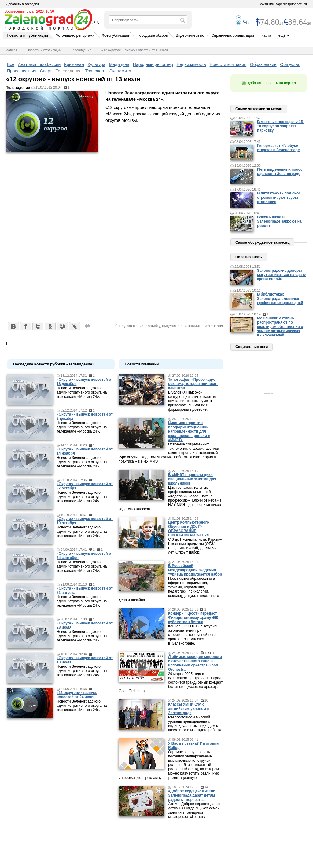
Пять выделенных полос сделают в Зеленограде (280, 172)
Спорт (46, 71)
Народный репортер (153, 64)
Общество (290, 64)
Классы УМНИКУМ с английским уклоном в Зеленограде (189, 709)
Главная (11, 50)
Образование (263, 64)
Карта (266, 35)
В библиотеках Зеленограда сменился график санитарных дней (280, 299)
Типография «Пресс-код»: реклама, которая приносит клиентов (193, 384)
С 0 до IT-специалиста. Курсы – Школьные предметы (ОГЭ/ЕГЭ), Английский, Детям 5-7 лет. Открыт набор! (195, 546)
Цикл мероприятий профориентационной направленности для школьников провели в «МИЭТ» (189, 431)
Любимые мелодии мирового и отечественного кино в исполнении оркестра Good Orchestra (195, 663)
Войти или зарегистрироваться (283, 4)
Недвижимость (191, 64)
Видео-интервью (190, 35)
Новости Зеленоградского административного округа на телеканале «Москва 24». (82, 392)
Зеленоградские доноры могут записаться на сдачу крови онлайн (282, 275)
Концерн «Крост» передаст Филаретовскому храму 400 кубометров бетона (193, 618)
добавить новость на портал (272, 83)
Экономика (120, 71)
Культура (97, 64)
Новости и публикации (27, 35)
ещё (282, 35)
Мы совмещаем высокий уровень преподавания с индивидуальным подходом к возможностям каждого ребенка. (196, 724)
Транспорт (96, 71)
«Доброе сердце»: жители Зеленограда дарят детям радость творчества (192, 795)
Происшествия (22, 71)
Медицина (119, 64)
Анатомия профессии (39, 64)
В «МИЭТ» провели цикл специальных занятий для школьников (192, 479)
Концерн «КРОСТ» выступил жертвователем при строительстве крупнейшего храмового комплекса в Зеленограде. (192, 635)
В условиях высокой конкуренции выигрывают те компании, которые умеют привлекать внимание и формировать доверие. (192, 401)
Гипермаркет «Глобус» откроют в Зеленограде (278, 148)
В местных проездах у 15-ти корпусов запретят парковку (281, 126)
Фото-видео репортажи (75, 35)
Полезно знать (249, 257)
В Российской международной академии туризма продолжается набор (195, 570)
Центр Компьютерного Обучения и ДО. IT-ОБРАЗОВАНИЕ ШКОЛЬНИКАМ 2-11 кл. (189, 529)
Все (11, 64)
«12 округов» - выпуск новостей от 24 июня (77, 695)
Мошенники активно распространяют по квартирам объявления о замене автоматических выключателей (280, 327)
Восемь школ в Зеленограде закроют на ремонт (279, 221)
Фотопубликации (116, 35)
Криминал (74, 64)
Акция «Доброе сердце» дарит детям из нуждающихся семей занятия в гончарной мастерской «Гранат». (194, 810)
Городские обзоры (153, 35)
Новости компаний (228, 64)
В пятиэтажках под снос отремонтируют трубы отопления (279, 198)
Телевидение (81, 50)
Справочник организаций (233, 35)
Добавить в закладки (22, 4)
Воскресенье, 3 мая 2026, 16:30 (29, 11)
